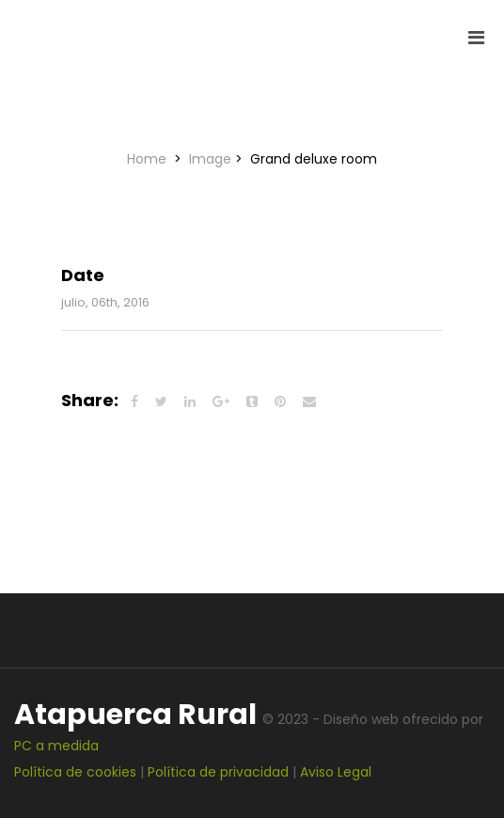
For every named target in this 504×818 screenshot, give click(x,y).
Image (210, 159)
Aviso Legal (336, 772)
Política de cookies (75, 772)
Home (149, 159)
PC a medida (56, 746)
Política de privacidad (218, 772)
